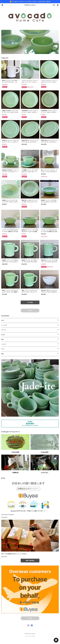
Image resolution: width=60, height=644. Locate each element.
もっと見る (30, 302)
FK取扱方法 (15, 472)
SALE (3, 320)
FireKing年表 (15, 452)
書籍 (2, 354)
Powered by (30, 636)
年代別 (3, 335)
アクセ (3, 349)
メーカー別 (4, 325)
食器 (2, 339)
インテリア (4, 344)
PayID (30, 311)
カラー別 (3, 330)
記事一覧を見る (30, 561)
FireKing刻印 (45, 452)
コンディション (45, 472)
